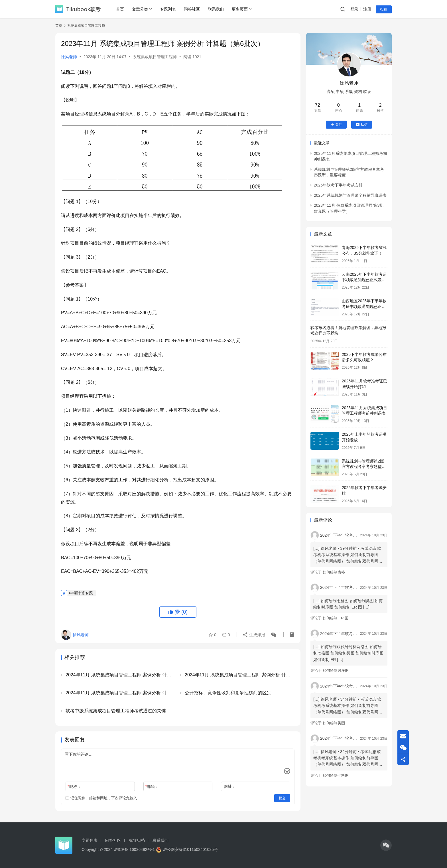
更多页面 (240, 9)
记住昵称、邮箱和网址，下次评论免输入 (101, 798)
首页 (120, 9)
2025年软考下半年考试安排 (338, 185)
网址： (230, 786)
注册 (367, 9)
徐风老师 (69, 57)
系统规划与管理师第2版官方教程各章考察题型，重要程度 (364, 467)
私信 (362, 125)
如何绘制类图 (334, 723)
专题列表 (168, 9)
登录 (354, 9)
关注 (336, 125)
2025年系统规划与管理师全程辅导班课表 (350, 195)
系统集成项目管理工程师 (155, 57)
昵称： (74, 786)
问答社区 (192, 9)
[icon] (386, 845)
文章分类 (140, 9)
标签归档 (137, 840)
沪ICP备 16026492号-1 (134, 849)
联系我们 (216, 9)
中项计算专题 (81, 593)
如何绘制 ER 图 (336, 618)
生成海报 (254, 635)
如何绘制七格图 (336, 775)
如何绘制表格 (334, 572)
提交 (282, 798)
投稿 (384, 9)
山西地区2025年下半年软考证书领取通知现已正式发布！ (364, 306)
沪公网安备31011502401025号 (187, 849)
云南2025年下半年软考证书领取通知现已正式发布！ (364, 280)
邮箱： (152, 786)
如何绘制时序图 (336, 671)
